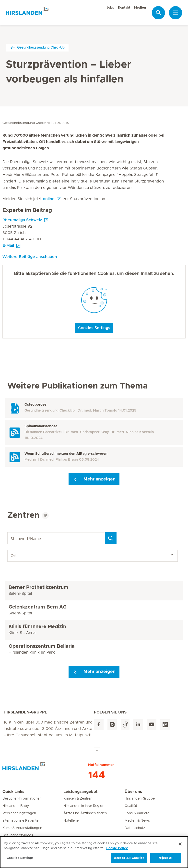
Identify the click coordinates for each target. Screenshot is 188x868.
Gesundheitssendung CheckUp (37, 47)
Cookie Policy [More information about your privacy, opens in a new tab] (117, 849)
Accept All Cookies (129, 858)
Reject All (165, 858)
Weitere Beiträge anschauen (30, 257)
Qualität (131, 806)
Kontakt (124, 8)
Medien (140, 8)
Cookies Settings (94, 328)
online (49, 199)
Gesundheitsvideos (18, 835)
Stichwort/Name (8, 532)
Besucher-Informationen (22, 799)
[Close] (180, 844)
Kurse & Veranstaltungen (22, 828)
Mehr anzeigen (94, 479)
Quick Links (13, 792)
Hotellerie (71, 821)
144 (97, 775)
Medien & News (137, 821)
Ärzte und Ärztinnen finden (85, 813)
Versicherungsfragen (19, 813)
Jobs (110, 8)
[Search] (111, 538)
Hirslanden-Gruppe (140, 799)
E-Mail (8, 246)
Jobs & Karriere (137, 813)
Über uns (133, 792)
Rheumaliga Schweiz (22, 220)
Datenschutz (135, 828)
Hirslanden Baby (16, 806)
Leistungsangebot (80, 792)
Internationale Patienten (21, 821)
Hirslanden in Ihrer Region (84, 806)
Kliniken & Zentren (78, 799)
